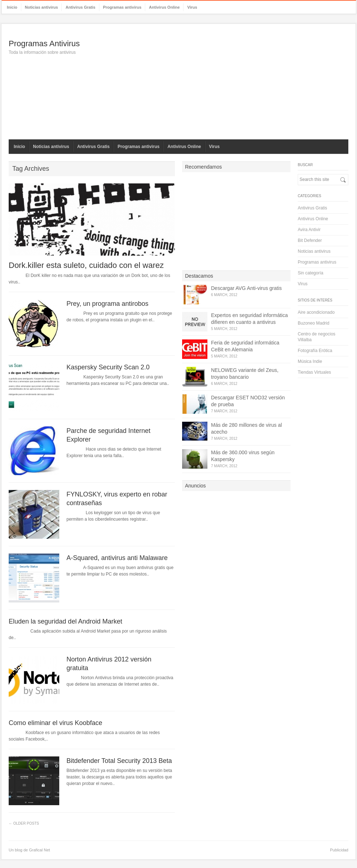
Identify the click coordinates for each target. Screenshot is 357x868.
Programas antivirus (122, 7)
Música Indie (310, 361)
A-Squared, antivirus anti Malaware (117, 558)
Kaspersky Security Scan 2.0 (108, 367)
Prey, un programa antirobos (107, 304)
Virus (192, 7)
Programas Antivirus (44, 44)
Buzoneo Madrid (313, 323)
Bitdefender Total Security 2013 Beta (119, 761)
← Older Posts (24, 823)
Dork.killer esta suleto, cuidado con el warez (86, 265)
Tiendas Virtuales (314, 372)
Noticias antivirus (42, 7)
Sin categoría (311, 273)
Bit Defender (310, 240)
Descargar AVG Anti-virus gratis (246, 288)
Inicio (12, 7)
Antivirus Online (164, 7)
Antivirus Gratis (80, 7)
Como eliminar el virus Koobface (55, 723)
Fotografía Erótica (315, 351)
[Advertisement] (216, 82)
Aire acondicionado (316, 312)
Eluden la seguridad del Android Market (65, 621)
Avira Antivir (309, 230)
